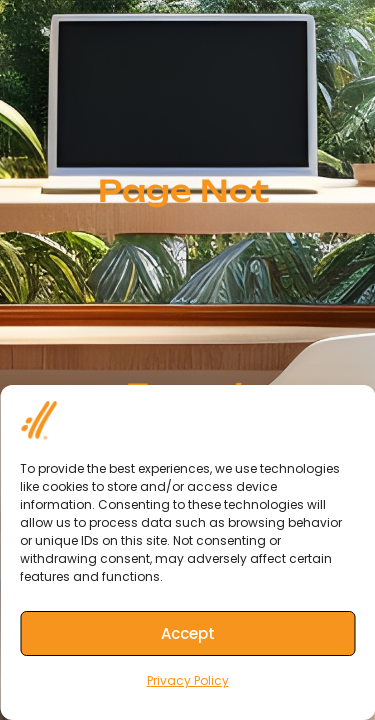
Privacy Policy (188, 680)
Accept (188, 633)
